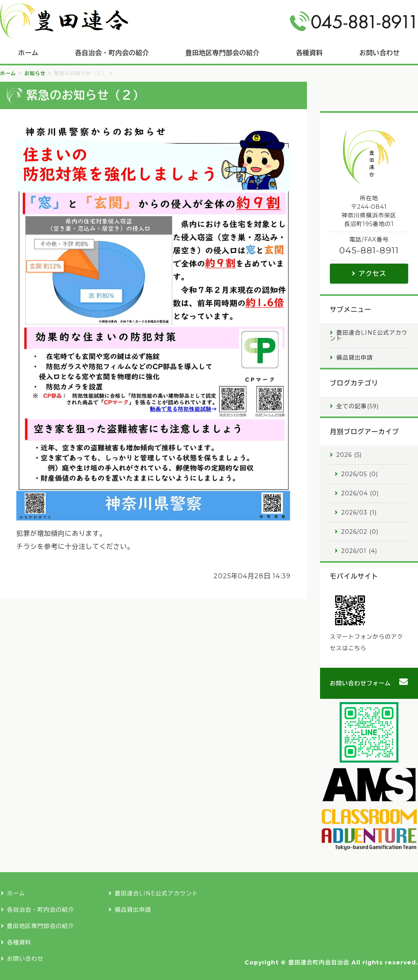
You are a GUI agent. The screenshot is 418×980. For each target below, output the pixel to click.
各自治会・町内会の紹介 (112, 53)
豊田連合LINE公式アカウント (369, 336)
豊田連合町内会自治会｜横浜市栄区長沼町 (64, 21)
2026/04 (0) (360, 493)
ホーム (28, 53)
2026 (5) (349, 455)
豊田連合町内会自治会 (319, 962)
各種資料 (309, 53)
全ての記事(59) (358, 406)
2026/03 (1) (359, 512)
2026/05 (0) (360, 474)
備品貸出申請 (355, 358)
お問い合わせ (25, 959)
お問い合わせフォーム (360, 683)
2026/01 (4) (359, 551)
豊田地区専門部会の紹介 (222, 53)
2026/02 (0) (360, 532)
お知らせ (35, 73)
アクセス (373, 274)
